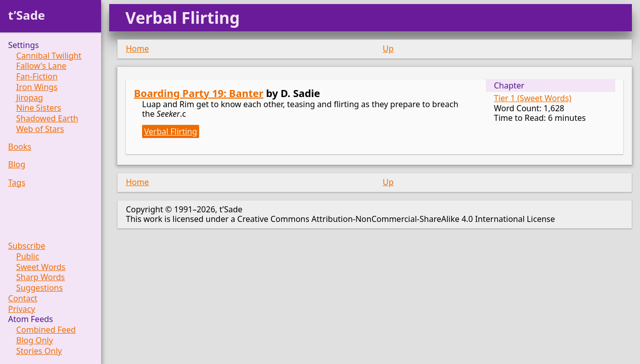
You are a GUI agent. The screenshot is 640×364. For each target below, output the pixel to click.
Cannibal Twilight (49, 56)
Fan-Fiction (37, 77)
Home (138, 49)
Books (20, 147)
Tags (17, 183)
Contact (23, 299)
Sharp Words (40, 277)
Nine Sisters (39, 108)
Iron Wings (37, 87)
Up (388, 49)
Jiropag (30, 98)
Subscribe (27, 246)
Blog (17, 165)
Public (28, 257)
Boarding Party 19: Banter (199, 93)
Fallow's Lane (41, 66)
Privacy (21, 309)
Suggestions (39, 288)
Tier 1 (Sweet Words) (533, 98)
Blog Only (35, 340)
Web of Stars (40, 129)
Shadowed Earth (47, 119)
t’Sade (27, 15)
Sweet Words (41, 267)
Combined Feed (46, 330)
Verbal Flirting (171, 131)
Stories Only (39, 351)
